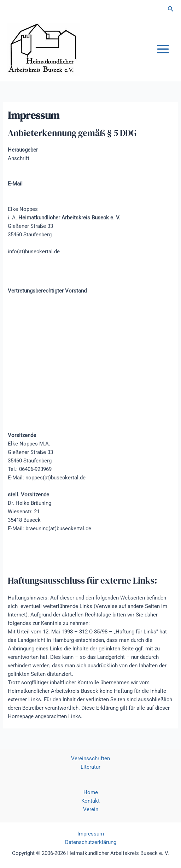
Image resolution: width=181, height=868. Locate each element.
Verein (91, 809)
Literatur (90, 767)
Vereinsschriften (90, 758)
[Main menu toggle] (163, 49)
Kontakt (90, 801)
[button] (171, 9)
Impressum (91, 834)
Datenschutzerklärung (91, 842)
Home (91, 792)
